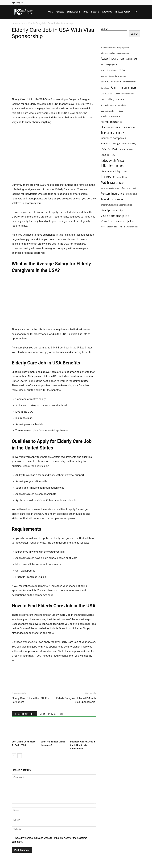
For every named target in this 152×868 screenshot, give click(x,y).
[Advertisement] (54, 71)
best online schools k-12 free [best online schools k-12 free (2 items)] (113, 70)
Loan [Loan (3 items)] (125, 171)
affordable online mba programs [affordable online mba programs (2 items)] (115, 53)
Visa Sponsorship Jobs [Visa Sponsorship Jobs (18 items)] (117, 221)
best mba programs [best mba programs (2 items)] (109, 65)
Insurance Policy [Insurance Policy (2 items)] (129, 144)
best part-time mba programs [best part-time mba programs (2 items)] (114, 76)
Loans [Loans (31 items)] (106, 177)
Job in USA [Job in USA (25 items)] (109, 149)
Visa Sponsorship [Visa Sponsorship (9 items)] (112, 210)
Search (105, 29)
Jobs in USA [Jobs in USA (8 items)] (108, 155)
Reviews (60, 12)
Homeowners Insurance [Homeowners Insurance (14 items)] (118, 127)
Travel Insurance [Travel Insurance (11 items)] (112, 199)
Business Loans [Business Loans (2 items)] (130, 82)
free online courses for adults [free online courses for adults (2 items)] (113, 105)
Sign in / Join (17, 2)
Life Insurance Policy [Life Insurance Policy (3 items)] (110, 171)
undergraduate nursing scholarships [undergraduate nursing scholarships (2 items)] (116, 205)
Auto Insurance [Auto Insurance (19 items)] (112, 59)
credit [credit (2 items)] (103, 99)
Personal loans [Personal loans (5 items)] (121, 177)
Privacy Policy (123, 12)
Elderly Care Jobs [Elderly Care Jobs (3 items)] (116, 99)
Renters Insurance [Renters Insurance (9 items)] (112, 194)
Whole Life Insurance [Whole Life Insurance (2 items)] (129, 227)
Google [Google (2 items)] (122, 111)
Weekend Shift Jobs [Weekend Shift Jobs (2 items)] (109, 227)
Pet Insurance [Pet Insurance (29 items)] (112, 182)
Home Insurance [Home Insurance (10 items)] (112, 122)
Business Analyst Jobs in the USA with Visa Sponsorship (83, 745)
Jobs (86, 12)
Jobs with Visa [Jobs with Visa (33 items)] (112, 160)
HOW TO (95, 12)
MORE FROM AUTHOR (51, 714)
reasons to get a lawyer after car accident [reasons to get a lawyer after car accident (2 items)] (118, 188)
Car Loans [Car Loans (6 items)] (106, 93)
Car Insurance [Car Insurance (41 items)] (124, 87)
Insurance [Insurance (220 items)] (112, 133)
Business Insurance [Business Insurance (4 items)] (111, 82)
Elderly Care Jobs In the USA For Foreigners (30, 700)
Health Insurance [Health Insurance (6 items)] (111, 116)
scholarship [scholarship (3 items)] (132, 194)
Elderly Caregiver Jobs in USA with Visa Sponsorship (76, 700)
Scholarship (74, 12)
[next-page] (20, 756)
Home (50, 12)
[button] (136, 12)
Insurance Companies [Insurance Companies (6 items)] (113, 138)
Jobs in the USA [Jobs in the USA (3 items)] (127, 150)
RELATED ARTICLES (25, 714)
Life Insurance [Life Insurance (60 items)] (114, 166)
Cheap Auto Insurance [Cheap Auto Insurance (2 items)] (124, 94)
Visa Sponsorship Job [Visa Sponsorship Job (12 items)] (115, 216)
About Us (107, 12)
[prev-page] (14, 756)
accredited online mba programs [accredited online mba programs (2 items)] (115, 47)
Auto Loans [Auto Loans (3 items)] (132, 59)
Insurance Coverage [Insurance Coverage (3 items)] (110, 143)
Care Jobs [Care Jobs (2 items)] (105, 88)
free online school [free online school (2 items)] (108, 111)
